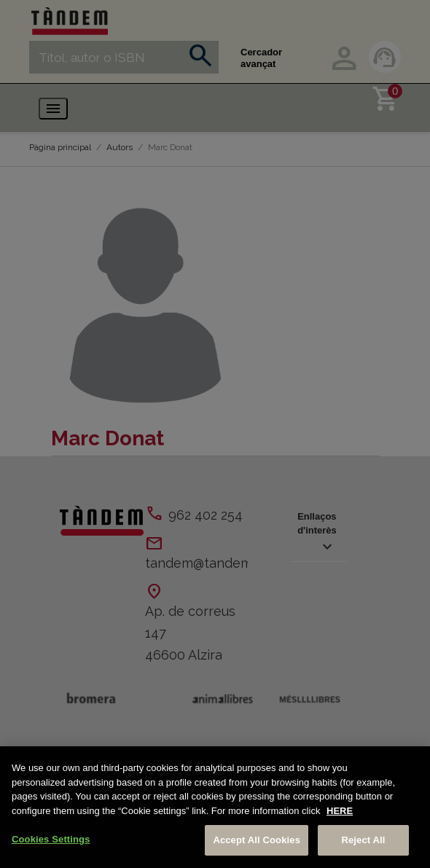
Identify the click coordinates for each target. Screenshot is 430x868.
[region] (215, 807)
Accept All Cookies (257, 840)
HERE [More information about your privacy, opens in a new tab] (340, 811)
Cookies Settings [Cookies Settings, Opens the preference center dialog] (51, 839)
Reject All (363, 840)
